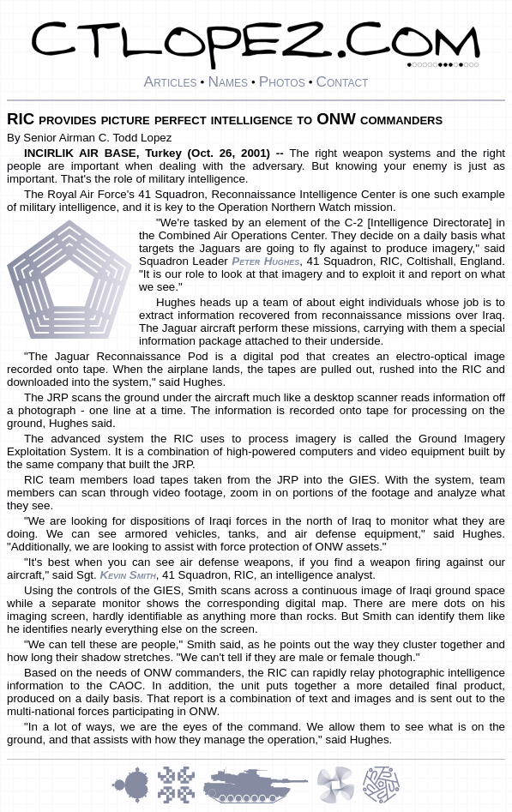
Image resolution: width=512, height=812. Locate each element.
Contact (342, 81)
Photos (282, 81)
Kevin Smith (127, 575)
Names (228, 81)
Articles (171, 81)
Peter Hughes (265, 261)
